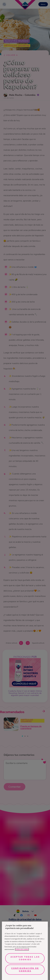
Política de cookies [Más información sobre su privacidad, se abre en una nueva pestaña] (22, 949)
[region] (25, 951)
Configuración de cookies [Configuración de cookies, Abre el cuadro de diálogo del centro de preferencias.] (25, 970)
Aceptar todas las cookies (25, 958)
